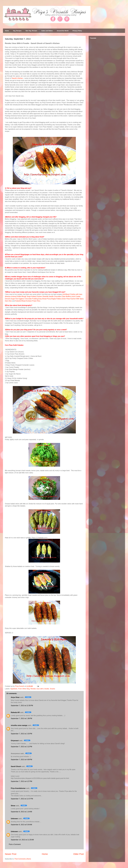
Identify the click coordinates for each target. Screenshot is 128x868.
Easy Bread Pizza (45, 299)
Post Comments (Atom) (23, 859)
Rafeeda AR (15, 712)
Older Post (78, 854)
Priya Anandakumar (18, 788)
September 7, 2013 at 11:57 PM (22, 799)
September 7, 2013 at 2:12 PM (21, 747)
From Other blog (24, 689)
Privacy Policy (77, 31)
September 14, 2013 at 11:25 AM (22, 840)
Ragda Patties (56, 299)
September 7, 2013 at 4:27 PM (21, 781)
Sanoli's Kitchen (17, 78)
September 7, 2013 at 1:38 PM (21, 718)
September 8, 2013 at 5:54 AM (21, 825)
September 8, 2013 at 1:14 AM (21, 812)
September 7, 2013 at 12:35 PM (22, 706)
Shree (13, 806)
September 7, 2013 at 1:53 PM (21, 734)
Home (7, 31)
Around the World (63, 31)
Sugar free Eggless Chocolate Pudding (24, 299)
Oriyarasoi (15, 741)
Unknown (14, 819)
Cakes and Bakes (47, 31)
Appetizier (14, 689)
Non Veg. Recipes (31, 31)
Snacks (52, 689)
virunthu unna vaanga (19, 725)
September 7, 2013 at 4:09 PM (21, 760)
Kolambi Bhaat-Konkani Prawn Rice (28, 301)
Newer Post (11, 854)
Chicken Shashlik (42, 296)
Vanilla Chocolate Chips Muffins (60, 296)
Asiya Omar (15, 697)
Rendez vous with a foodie (40, 689)
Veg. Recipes (17, 31)
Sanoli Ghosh (16, 766)
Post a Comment (15, 844)
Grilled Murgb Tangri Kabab (26, 296)
